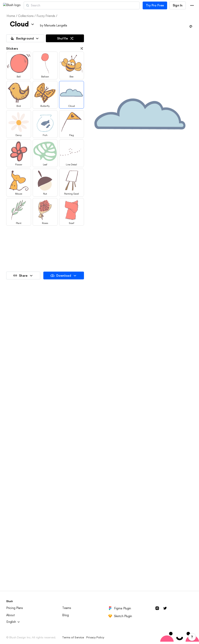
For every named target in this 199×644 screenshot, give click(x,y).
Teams (67, 608)
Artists (49, 5)
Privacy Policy (95, 637)
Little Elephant (17, 396)
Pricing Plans (15, 608)
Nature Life (141, 453)
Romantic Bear (144, 396)
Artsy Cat (13, 339)
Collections (26, 16)
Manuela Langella (56, 25)
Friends (75, 510)
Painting (12, 510)
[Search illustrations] (98, 5)
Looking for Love (82, 453)
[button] (31, 5)
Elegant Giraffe (144, 339)
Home (11, 16)
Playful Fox (77, 396)
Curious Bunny (80, 339)
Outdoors (140, 510)
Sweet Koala (15, 453)
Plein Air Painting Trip (22, 567)
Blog (65, 615)
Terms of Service (73, 637)
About (11, 615)
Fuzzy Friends (46, 16)
